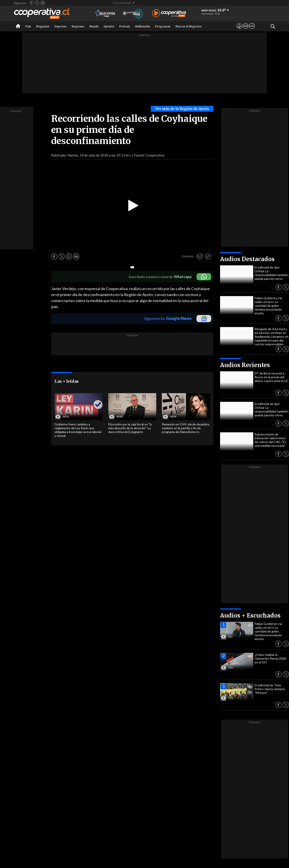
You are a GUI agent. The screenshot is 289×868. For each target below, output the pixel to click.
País (28, 26)
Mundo (94, 26)
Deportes (60, 26)
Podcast (125, 26)
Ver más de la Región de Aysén (182, 109)
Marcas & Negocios (189, 26)
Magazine (43, 26)
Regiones (78, 26)
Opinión (109, 26)
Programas (163, 26)
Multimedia (142, 26)
